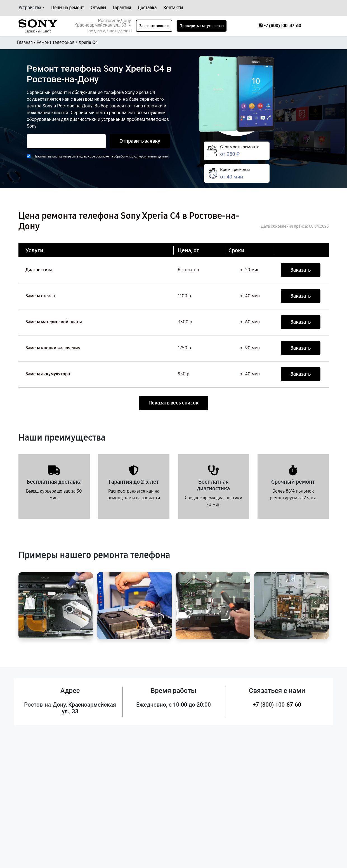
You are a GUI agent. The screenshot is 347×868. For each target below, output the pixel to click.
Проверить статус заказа (202, 26)
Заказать (301, 270)
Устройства (30, 8)
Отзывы (98, 8)
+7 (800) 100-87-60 (277, 705)
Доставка (147, 8)
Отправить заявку (140, 141)
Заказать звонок (154, 26)
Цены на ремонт (68, 8)
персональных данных (153, 157)
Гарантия (122, 8)
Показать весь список (173, 403)
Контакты (173, 8)
